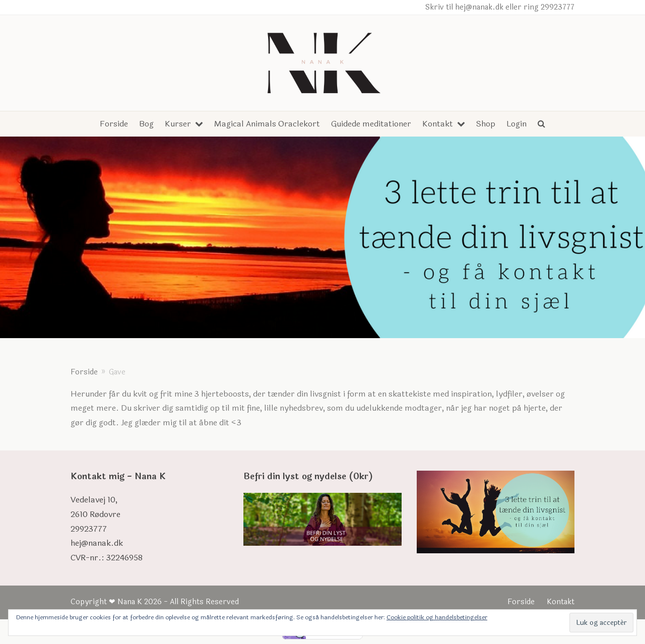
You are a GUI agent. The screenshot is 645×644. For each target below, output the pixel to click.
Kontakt (561, 602)
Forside (521, 602)
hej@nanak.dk (97, 543)
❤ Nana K (125, 602)
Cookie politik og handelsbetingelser (437, 617)
